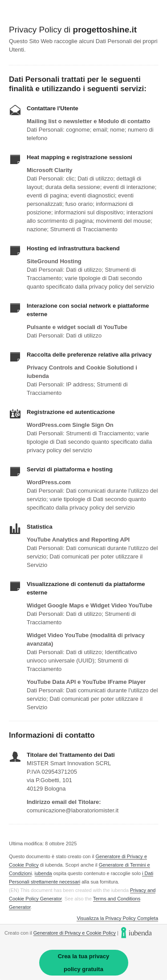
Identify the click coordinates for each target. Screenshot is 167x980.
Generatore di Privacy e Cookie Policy (75, 933)
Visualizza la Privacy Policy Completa (117, 918)
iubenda (43, 873)
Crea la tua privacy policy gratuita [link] (84, 963)
